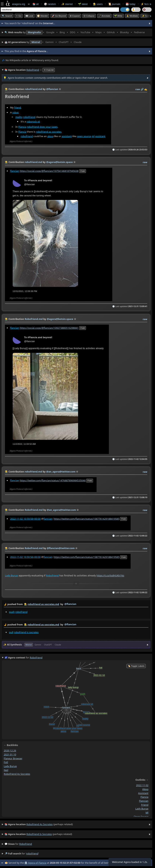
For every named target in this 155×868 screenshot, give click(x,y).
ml (93, 136)
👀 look (29, 16)
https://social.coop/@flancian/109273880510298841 (49, 328)
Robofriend (52, 575)
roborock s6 (33, 121)
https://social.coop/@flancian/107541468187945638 (49, 171)
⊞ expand (75, 16)
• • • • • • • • (76, 32)
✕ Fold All (49, 70)
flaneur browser (13, 758)
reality (19, 117)
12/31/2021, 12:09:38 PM (25, 291)
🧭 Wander (42, 16)
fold (83, 171)
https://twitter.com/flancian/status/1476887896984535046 (53, 480)
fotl (6, 762)
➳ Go (19, 16)
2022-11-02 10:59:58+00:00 (25, 519)
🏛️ (26, 863)
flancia (144, 797)
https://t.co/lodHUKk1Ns (110, 575)
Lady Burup (11, 575)
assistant (67, 136)
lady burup (10, 766)
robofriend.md (33, 89)
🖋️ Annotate (104, 16)
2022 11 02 (142, 785)
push (12, 612)
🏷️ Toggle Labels (136, 666)
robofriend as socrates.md (43, 604)
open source (84, 136)
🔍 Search (7, 16)
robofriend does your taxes (42, 127)
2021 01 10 (10, 754)
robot (15, 112)
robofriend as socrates (49, 131)
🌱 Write (118, 16)
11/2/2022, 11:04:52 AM (24, 444)
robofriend (29, 117)
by (76, 604)
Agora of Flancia (37, 863)
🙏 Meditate (132, 16)
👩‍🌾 (6, 89)
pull (11, 632)
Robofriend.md (34, 319)
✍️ (146, 89)
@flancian (70, 604)
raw (138, 89)
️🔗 (142, 89)
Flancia (22, 127)
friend (18, 107)
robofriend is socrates (26, 632)
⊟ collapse (89, 16)
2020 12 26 (10, 750)
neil (6, 770)
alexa (50, 136)
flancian (15, 171)
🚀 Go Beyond (59, 16)
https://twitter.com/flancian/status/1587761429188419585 (87, 519)
